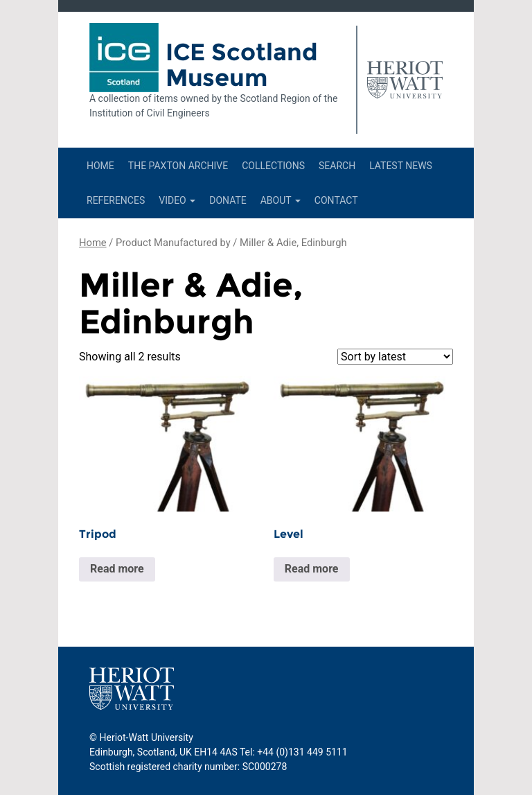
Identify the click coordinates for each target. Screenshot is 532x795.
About (281, 200)
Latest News (401, 166)
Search (337, 166)
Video (177, 200)
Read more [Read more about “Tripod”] (117, 569)
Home (100, 166)
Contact (336, 200)
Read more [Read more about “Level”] (312, 569)
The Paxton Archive (178, 166)
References (116, 200)
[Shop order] (395, 357)
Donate (228, 200)
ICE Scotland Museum (242, 65)
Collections (273, 166)
